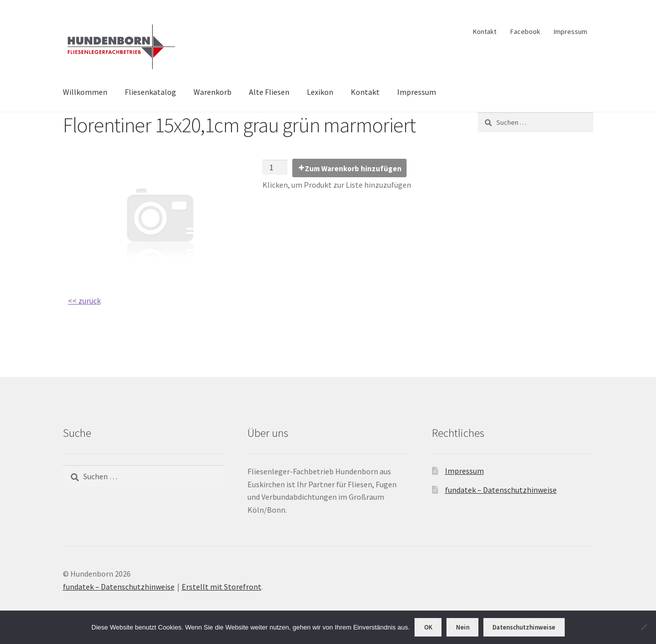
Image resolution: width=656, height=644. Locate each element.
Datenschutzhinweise (524, 627)
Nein (463, 627)
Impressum (570, 31)
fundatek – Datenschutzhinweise (501, 490)
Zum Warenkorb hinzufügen (353, 168)
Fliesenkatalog (150, 92)
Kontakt (485, 31)
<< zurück (84, 301)
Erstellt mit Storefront (221, 587)
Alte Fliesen (269, 92)
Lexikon (320, 92)
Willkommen (85, 92)
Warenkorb (213, 92)
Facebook (525, 31)
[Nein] (644, 627)
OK (428, 627)
